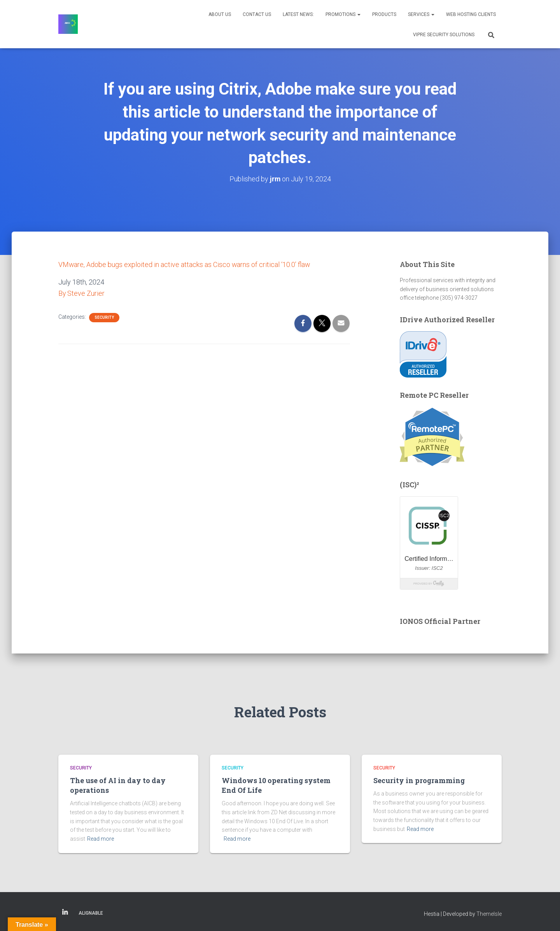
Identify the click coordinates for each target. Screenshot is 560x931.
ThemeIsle (489, 913)
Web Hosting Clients (471, 14)
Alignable (91, 913)
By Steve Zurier (82, 293)
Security (104, 317)
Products (384, 14)
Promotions (343, 14)
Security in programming (419, 780)
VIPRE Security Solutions (444, 35)
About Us (220, 14)
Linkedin (65, 912)
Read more (101, 839)
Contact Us (257, 14)
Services (421, 14)
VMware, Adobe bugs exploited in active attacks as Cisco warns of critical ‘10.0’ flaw (185, 264)
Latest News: (298, 14)
